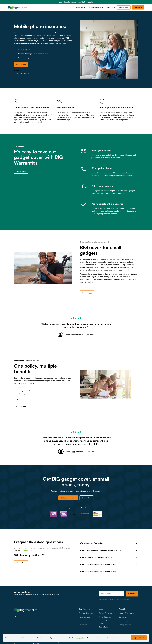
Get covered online (68, 498)
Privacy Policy (80, 638)
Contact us (138, 7)
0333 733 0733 (30, 550)
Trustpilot (18, 71)
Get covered (21, 65)
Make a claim (124, 7)
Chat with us (87, 498)
